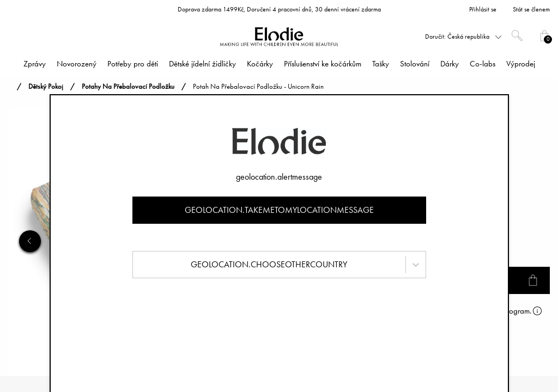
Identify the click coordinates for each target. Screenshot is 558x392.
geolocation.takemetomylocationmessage (279, 210)
